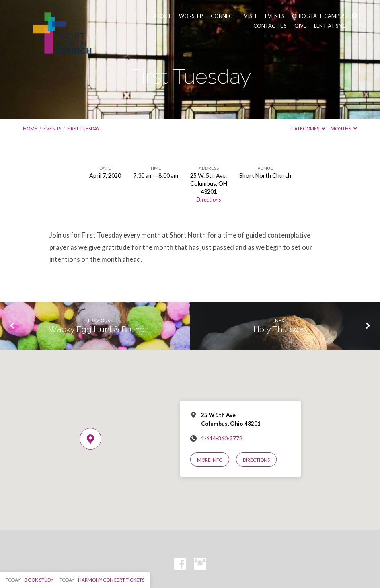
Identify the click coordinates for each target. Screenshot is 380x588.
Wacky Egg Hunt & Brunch (99, 329)
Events (52, 128)
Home (30, 128)
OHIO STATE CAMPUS (319, 16)
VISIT (251, 16)
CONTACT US (270, 26)
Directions (209, 200)
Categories (308, 128)
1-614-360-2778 (222, 438)
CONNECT (223, 16)
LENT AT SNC (330, 26)
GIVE (300, 26)
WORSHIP (191, 16)
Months (344, 128)
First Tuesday (83, 128)
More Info (210, 460)
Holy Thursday (281, 329)
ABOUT (162, 16)
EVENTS (275, 16)
